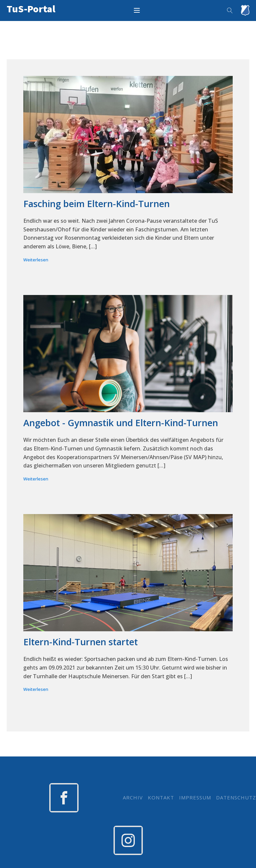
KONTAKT (161, 798)
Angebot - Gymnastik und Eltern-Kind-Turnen (121, 423)
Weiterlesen (36, 260)
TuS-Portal (31, 9)
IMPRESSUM (195, 798)
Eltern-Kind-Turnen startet (81, 642)
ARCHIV (133, 798)
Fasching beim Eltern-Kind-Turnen (97, 204)
